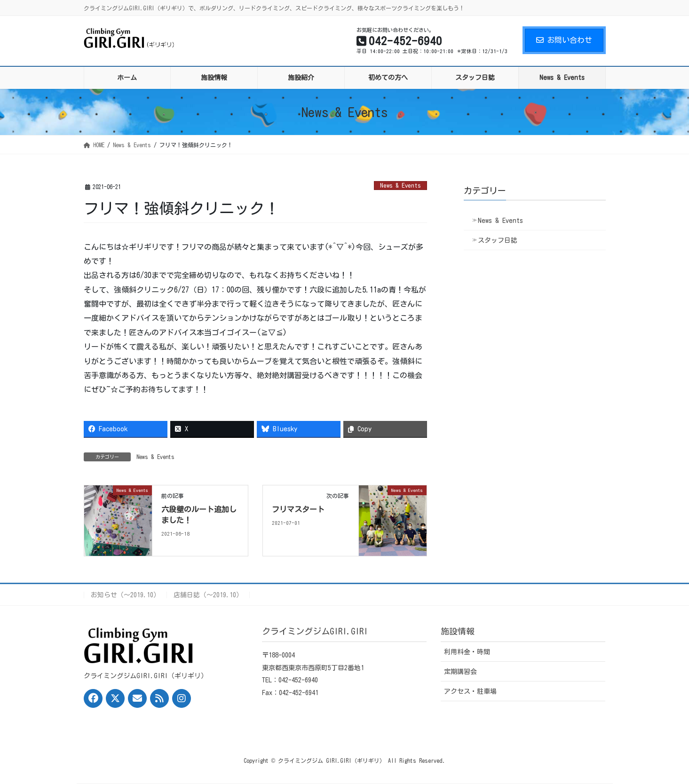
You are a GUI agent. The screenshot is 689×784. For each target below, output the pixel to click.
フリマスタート (298, 509)
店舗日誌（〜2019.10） (208, 595)
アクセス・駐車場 (470, 691)
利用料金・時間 (467, 652)
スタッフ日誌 (498, 240)
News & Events (400, 186)
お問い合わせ (564, 40)
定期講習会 (460, 672)
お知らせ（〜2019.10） (125, 595)
